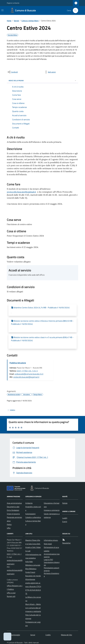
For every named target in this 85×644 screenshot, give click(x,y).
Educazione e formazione (52, 505)
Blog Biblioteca (31, 569)
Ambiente (29, 503)
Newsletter (66, 543)
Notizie (65, 503)
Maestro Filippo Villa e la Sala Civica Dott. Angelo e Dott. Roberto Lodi (33, 546)
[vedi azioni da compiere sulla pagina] (50, 72)
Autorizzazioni (30, 514)
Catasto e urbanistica (33, 517)
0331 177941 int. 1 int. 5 (27, 371)
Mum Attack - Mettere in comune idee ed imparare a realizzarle (33, 608)
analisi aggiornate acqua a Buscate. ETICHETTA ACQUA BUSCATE (33, 588)
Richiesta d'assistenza (51, 575)
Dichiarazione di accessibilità (51, 549)
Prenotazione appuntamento (52, 569)
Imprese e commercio (52, 510)
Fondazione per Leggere (33, 624)
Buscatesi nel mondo (33, 576)
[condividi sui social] (13, 72)
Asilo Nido (29, 562)
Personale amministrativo (14, 519)
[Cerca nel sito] (75, 10)
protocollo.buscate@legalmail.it (21, 192)
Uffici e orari (11, 593)
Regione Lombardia (13, 3)
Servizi (16, 21)
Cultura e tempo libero (30, 21)
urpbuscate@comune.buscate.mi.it (29, 374)
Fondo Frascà (30, 572)
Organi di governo (13, 514)
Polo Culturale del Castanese (33, 617)
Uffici (9, 528)
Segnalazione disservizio (52, 564)
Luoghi (65, 518)
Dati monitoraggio (13, 635)
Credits (48, 635)
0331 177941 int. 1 (14, 554)
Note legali (48, 544)
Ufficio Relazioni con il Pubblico (15, 587)
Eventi (65, 522)
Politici (9, 524)
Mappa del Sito (66, 635)
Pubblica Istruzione (18, 363)
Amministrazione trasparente (52, 555)
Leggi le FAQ (48, 560)
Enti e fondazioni (13, 510)
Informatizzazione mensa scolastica (33, 556)
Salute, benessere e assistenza (52, 516)
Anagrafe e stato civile (33, 508)
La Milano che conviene (33, 599)
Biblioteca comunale (33, 565)
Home (9, 21)
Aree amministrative (14, 503)
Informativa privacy (51, 540)
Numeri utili (11, 596)
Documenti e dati (13, 507)
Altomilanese (30, 579)
